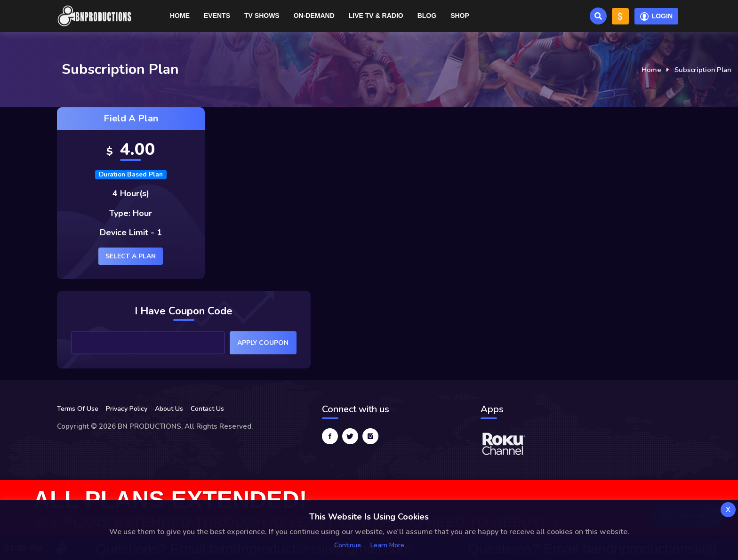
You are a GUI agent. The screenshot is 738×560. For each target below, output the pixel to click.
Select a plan (131, 256)
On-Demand (314, 16)
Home (180, 16)
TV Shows (262, 16)
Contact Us (207, 409)
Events (217, 16)
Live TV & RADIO (376, 16)
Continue (348, 545)
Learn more (387, 545)
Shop (460, 16)
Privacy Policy (127, 409)
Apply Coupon (263, 343)
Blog (427, 16)
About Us (169, 409)
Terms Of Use (78, 409)
